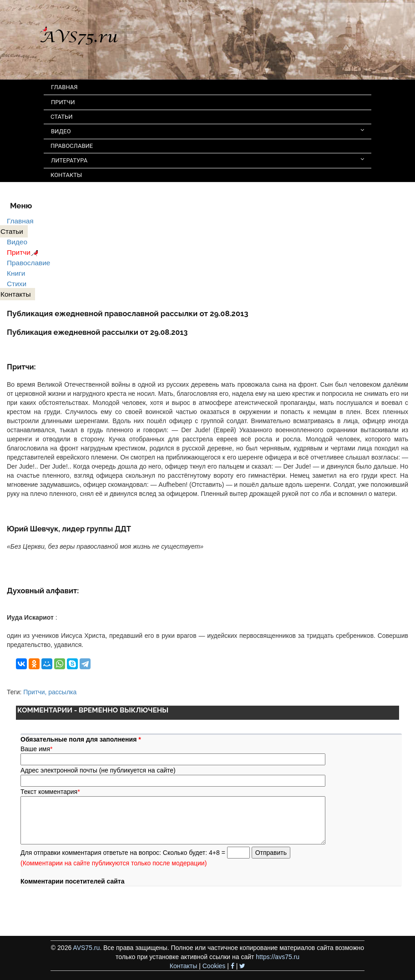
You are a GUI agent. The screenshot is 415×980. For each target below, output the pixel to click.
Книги (16, 273)
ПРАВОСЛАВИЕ (72, 146)
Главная (20, 221)
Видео (17, 242)
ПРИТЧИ (63, 102)
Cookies (214, 966)
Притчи (24, 252)
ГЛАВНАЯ (64, 87)
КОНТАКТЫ (66, 175)
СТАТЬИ (61, 117)
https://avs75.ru (278, 957)
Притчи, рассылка (50, 692)
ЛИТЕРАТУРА (207, 160)
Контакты (183, 966)
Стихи (17, 284)
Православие (28, 263)
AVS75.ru (86, 948)
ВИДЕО (207, 131)
